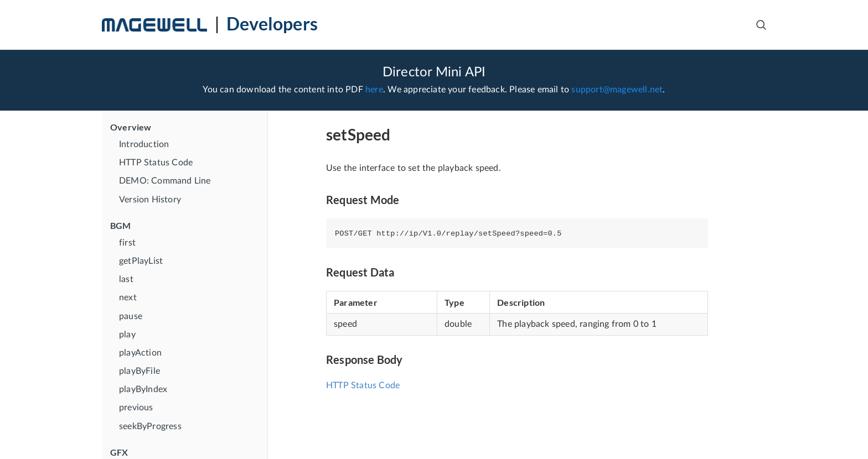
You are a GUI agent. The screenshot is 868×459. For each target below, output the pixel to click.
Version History (150, 200)
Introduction (144, 144)
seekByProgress (150, 426)
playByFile (139, 371)
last (126, 279)
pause (131, 316)
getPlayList (141, 261)
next (128, 298)
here (374, 90)
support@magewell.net (617, 90)
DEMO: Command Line (165, 181)
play (127, 335)
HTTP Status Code (156, 163)
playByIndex (143, 389)
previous (136, 408)
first (127, 243)
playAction (140, 353)
